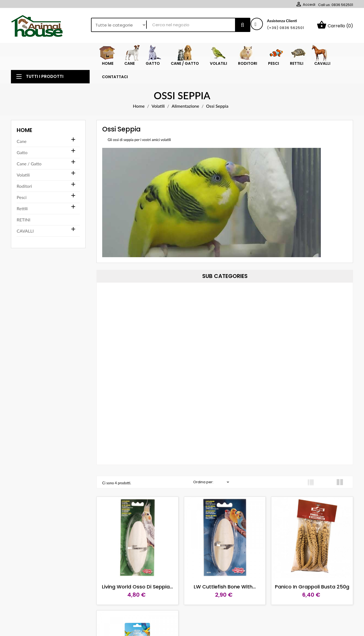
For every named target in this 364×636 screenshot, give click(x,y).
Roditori (24, 195)
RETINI (24, 229)
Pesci (22, 206)
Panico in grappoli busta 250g (312, 596)
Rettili (22, 217)
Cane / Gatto (29, 173)
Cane (22, 150)
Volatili (23, 184)
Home (24, 139)
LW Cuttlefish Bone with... (225, 596)
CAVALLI (25, 240)
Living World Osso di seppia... (137, 596)
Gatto (22, 161)
